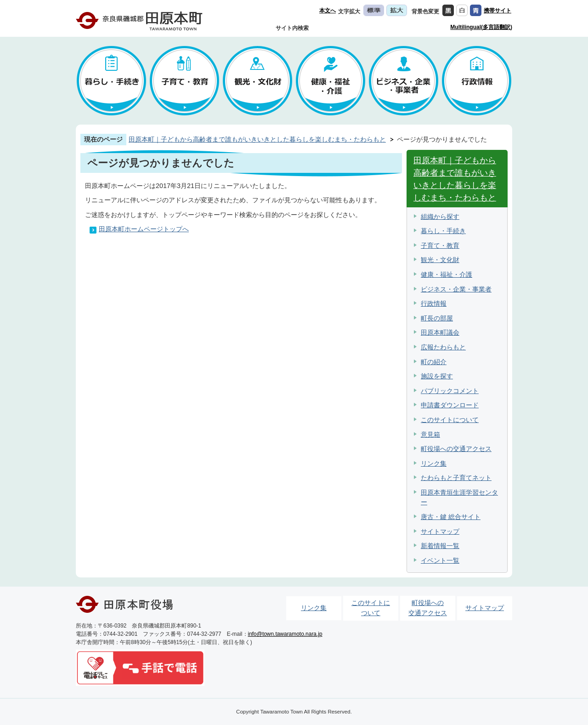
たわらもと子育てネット (456, 478)
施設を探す (437, 376)
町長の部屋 (437, 318)
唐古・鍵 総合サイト (451, 517)
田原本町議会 (440, 332)
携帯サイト (498, 11)
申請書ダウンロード (450, 405)
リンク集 (434, 463)
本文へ (328, 11)
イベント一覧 (440, 560)
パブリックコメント (450, 391)
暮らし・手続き (443, 231)
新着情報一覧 (440, 546)
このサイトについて (450, 420)
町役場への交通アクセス (456, 449)
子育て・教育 (440, 245)
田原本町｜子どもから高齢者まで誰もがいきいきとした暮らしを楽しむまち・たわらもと (257, 139)
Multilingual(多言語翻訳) (481, 27)
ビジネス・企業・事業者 (456, 289)
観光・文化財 (440, 260)
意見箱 (430, 434)
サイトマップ (440, 531)
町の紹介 (434, 362)
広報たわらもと (443, 347)
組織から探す (440, 217)
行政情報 (434, 303)
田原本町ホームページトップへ (144, 229)
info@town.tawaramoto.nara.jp (285, 634)
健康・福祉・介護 (447, 274)
